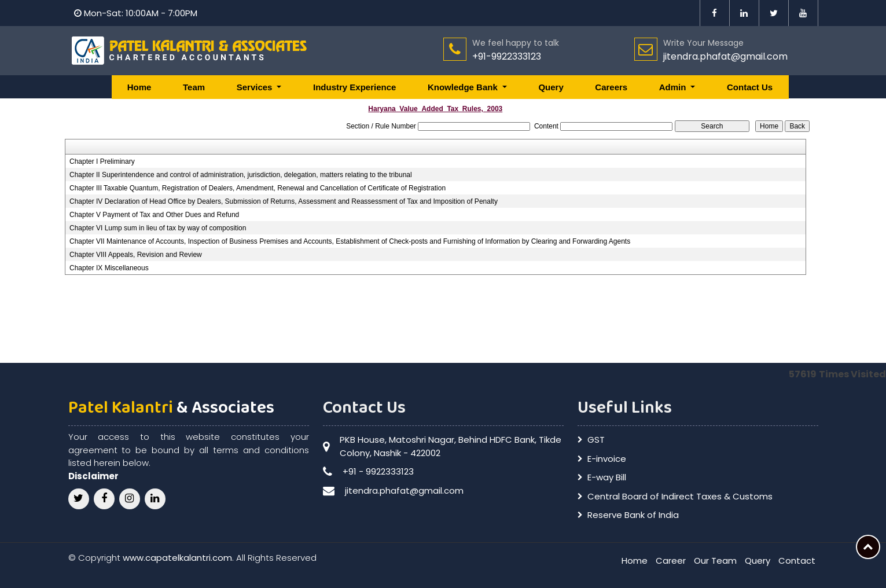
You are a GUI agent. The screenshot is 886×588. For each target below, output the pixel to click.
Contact (797, 561)
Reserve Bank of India (633, 515)
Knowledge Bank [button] (464, 87)
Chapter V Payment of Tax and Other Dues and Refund (154, 215)
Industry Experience (354, 87)
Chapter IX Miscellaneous (109, 268)
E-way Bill (607, 477)
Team (194, 87)
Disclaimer (93, 476)
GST (596, 440)
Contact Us (750, 87)
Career (671, 561)
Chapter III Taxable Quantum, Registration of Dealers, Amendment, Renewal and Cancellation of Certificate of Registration (258, 188)
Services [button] (256, 87)
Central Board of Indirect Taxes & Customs (680, 496)
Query (551, 87)
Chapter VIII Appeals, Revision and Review (136, 255)
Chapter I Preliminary (102, 161)
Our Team (715, 561)
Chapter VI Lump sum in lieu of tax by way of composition (158, 228)
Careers (611, 87)
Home (139, 87)
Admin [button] (674, 87)
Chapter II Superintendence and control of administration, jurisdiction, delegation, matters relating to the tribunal (241, 175)
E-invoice (607, 459)
